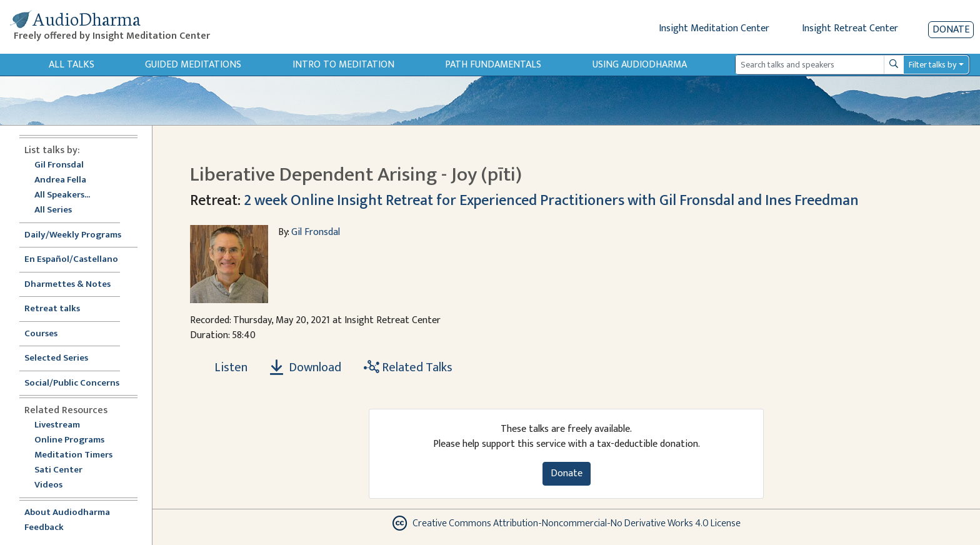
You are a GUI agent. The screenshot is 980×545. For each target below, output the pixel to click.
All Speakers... (62, 195)
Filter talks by (932, 65)
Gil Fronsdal (59, 165)
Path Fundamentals (493, 65)
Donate (951, 30)
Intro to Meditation (343, 65)
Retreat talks (52, 309)
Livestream (57, 425)
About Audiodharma (67, 513)
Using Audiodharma (640, 65)
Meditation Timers (73, 455)
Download (306, 367)
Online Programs (69, 440)
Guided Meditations (193, 65)
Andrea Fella (60, 180)
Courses (41, 334)
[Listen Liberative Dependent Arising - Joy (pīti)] (224, 367)
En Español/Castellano (71, 260)
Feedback (44, 528)
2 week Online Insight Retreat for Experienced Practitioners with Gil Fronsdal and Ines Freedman (551, 201)
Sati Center (58, 470)
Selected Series (64, 358)
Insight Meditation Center (714, 28)
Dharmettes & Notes (67, 285)
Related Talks (408, 367)
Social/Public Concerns (72, 383)
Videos (55, 485)
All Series (53, 210)
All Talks (72, 65)
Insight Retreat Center (850, 28)
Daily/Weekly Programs (79, 235)
